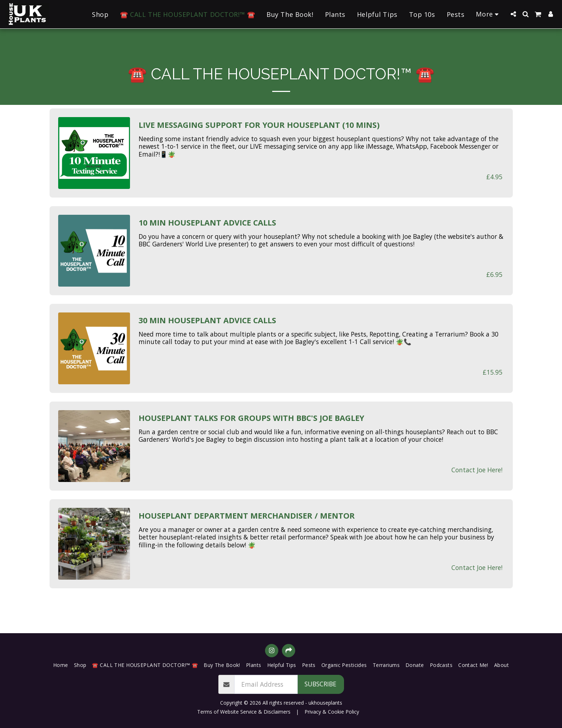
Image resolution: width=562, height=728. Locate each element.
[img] (94, 153)
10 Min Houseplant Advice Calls (207, 223)
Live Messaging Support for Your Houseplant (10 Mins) (259, 125)
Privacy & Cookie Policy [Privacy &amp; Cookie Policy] (332, 712)
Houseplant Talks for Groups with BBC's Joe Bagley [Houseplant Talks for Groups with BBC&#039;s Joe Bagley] (251, 418)
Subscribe (321, 684)
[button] (513, 14)
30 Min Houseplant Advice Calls (207, 320)
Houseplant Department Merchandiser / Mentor (247, 516)
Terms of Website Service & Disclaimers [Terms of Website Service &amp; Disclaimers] (244, 712)
